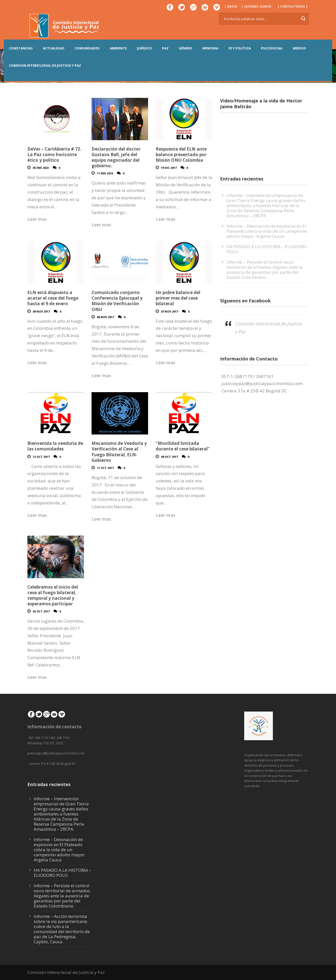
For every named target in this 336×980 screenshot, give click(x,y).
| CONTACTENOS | (293, 6)
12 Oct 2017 (41, 457)
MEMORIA (210, 48)
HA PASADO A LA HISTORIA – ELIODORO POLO (267, 249)
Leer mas (37, 219)
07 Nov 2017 (170, 311)
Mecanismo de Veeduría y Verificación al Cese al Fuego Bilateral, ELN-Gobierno (119, 452)
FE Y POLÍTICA (240, 48)
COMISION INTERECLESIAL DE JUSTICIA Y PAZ (45, 65)
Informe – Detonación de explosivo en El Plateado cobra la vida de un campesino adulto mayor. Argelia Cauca (267, 231)
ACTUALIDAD (54, 48)
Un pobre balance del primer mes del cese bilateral (178, 298)
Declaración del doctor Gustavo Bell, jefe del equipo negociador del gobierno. (116, 157)
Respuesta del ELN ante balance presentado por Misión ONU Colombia (181, 155)
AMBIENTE (118, 48)
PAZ (165, 48)
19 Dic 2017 (169, 168)
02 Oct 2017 (41, 611)
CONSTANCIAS (21, 48)
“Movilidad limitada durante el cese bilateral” (183, 446)
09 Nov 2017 (41, 311)
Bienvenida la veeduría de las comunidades (55, 446)
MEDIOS (299, 48)
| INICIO (231, 6)
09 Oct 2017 (169, 457)
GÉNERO (185, 48)
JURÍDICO (144, 48)
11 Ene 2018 (105, 173)
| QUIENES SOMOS (256, 6)
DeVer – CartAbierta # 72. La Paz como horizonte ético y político (54, 155)
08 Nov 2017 (105, 317)
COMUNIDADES (87, 48)
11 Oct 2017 (105, 468)
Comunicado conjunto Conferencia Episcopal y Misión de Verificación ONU (117, 301)
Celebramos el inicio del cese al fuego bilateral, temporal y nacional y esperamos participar (53, 595)
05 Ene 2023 (41, 168)
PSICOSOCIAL (272, 48)
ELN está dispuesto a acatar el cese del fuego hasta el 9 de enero (53, 298)
